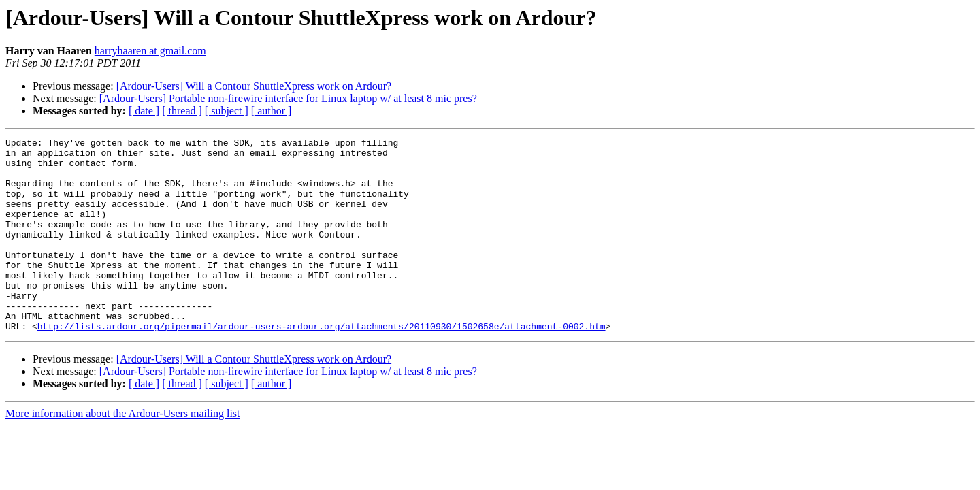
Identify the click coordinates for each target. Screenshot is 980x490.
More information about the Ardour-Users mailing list (123, 452)
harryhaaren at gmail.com (150, 51)
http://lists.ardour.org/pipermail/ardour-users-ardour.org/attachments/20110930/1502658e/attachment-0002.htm (322, 365)
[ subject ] (227, 111)
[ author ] (272, 111)
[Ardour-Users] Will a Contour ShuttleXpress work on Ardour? (254, 86)
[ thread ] (182, 111)
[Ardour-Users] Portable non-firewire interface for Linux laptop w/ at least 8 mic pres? (288, 98)
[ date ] (144, 111)
